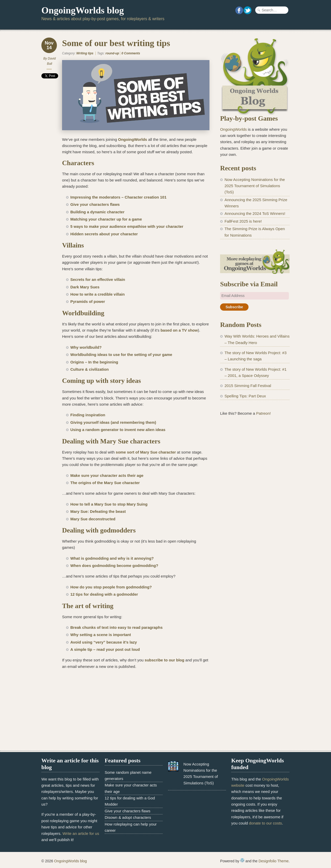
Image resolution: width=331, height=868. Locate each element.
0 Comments (131, 53)
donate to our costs (266, 823)
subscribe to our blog (164, 660)
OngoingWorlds (133, 139)
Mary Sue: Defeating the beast (98, 511)
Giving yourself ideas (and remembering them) (114, 422)
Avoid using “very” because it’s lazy (104, 642)
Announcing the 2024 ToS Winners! (255, 213)
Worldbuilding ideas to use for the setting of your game (121, 355)
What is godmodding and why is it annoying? (113, 558)
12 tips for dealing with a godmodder (105, 594)
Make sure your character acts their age (107, 475)
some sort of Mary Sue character (146, 452)
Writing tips (85, 53)
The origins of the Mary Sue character (105, 483)
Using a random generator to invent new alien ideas (118, 430)
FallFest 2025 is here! (243, 221)
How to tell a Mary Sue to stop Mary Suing (109, 504)
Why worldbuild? (86, 347)
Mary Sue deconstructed (93, 519)
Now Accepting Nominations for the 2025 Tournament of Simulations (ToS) (255, 186)
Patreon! (263, 413)
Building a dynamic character (97, 212)
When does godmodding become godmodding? (115, 566)
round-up (112, 53)
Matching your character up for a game (106, 219)
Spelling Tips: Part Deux (245, 396)
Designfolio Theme (274, 861)
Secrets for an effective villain (98, 279)
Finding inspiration (88, 415)
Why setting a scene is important (101, 635)
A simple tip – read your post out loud (105, 649)
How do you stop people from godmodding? (112, 587)
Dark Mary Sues (85, 287)
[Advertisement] (255, 506)
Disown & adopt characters (128, 817)
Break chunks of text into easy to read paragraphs (116, 627)
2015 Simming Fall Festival (248, 386)
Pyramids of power (88, 301)
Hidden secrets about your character (104, 234)
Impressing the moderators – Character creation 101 (118, 197)
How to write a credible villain (97, 294)
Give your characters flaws (95, 204)
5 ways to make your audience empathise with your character (127, 226)
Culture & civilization (89, 369)
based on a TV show (179, 330)
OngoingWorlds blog (83, 10)
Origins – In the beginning (94, 362)
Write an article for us (81, 833)
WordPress (242, 860)
